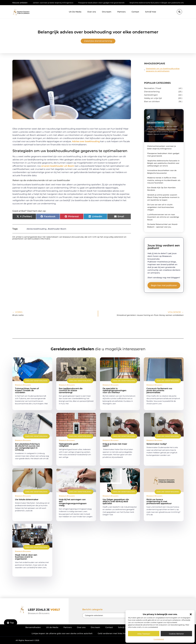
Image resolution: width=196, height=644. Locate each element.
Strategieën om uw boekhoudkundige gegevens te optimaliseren (163, 70)
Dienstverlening (152, 92)
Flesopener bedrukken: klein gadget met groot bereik (105, 3)
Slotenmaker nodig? (157, 444)
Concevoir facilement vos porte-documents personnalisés (159, 390)
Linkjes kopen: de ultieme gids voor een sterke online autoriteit (62, 633)
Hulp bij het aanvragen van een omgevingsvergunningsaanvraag (73, 502)
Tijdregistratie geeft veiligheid (69, 445)
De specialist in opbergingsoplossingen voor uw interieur (114, 390)
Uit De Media (75, 12)
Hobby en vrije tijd (153, 98)
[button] (191, 614)
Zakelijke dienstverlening (98, 41)
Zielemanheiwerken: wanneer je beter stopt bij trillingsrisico (51, 3)
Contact (135, 12)
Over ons (92, 12)
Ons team (107, 12)
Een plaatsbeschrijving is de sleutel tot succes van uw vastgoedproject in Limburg (27, 447)
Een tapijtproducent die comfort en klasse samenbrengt (71, 390)
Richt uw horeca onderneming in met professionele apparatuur (159, 501)
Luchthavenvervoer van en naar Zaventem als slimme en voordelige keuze (163, 217)
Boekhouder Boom (57, 229)
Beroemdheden (33, 627)
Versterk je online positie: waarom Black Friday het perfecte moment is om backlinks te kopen (163, 197)
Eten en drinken (152, 101)
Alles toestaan (144, 634)
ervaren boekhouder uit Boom (58, 166)
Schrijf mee (151, 12)
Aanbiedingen (151, 95)
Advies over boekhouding (86, 141)
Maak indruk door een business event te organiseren (26, 557)
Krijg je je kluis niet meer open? (115, 445)
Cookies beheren (176, 634)
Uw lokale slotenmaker (27, 499)
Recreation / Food (153, 88)
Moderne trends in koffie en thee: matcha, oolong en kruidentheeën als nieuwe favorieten (164, 180)
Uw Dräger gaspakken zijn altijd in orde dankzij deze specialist (116, 501)
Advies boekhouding (37, 229)
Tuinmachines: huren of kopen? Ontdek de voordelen (27, 390)
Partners (121, 12)
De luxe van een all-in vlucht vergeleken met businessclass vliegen (161, 207)
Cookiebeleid (159, 639)
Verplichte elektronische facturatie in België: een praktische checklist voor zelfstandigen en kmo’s (163, 163)
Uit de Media (52, 627)
